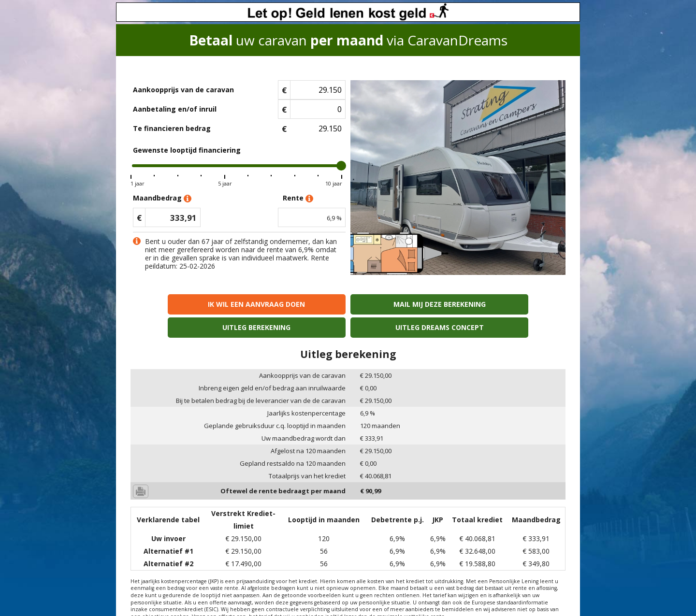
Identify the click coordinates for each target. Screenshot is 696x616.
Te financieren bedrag (172, 128)
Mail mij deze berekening (293, 304)
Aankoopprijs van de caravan (183, 90)
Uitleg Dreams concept (513, 304)
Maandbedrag (162, 198)
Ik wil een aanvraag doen (183, 304)
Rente (298, 198)
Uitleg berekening (403, 304)
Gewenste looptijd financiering (187, 150)
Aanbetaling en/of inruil (175, 109)
